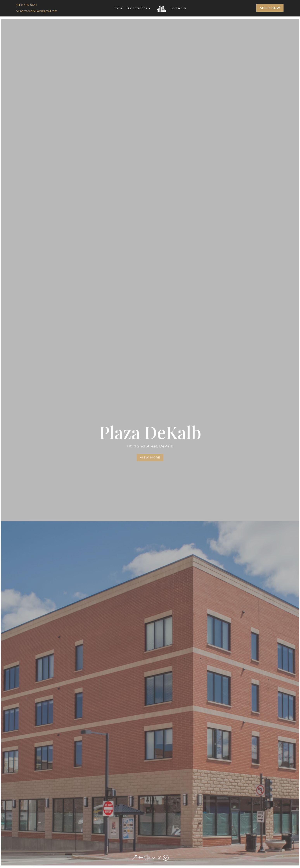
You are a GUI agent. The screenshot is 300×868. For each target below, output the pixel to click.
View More (150, 457)
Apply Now (270, 8)
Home (118, 8)
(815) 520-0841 (27, 5)
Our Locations (137, 8)
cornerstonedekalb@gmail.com (36, 11)
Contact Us (178, 8)
